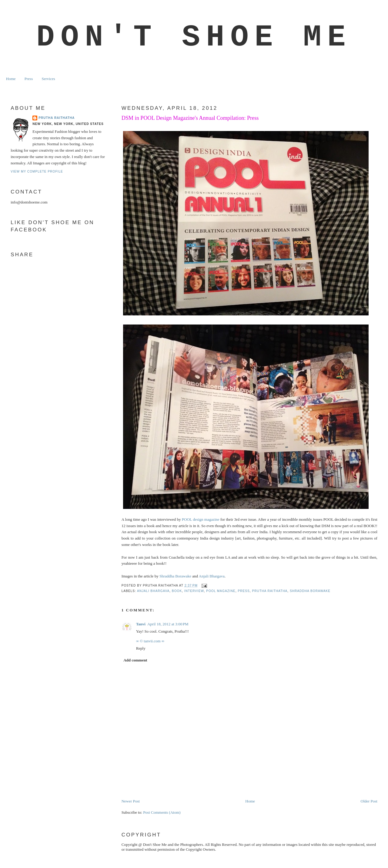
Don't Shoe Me (194, 37)
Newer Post (131, 801)
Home (11, 79)
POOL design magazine (201, 519)
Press (29, 79)
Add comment (135, 660)
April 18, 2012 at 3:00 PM (168, 624)
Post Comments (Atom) (162, 812)
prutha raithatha (270, 591)
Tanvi (141, 624)
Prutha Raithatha (57, 118)
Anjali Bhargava (212, 576)
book (177, 591)
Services (48, 79)
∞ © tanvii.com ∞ (150, 641)
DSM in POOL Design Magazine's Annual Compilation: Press (190, 118)
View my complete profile (37, 172)
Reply (141, 648)
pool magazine (221, 591)
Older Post (369, 801)
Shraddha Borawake (175, 576)
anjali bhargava (153, 591)
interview (194, 591)
